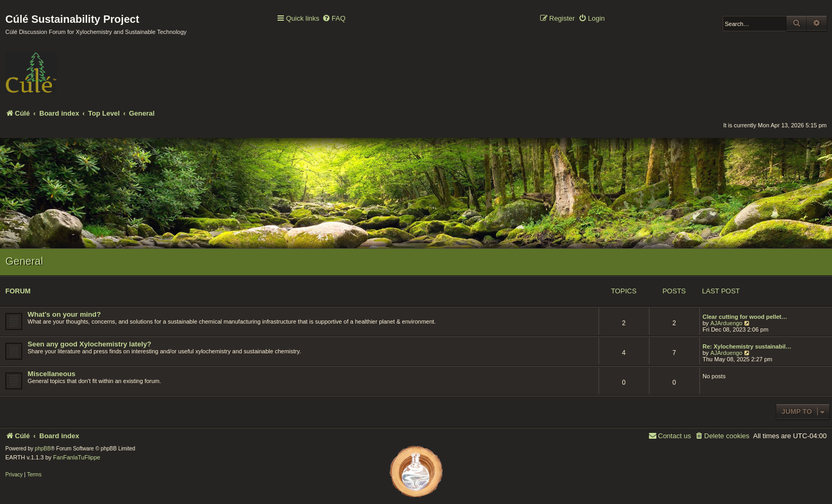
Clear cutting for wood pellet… (745, 317)
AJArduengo (727, 323)
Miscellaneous (51, 374)
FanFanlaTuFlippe (77, 457)
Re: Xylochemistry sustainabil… (747, 346)
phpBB (43, 449)
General (24, 261)
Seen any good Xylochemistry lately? (89, 344)
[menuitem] (334, 19)
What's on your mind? (64, 314)
